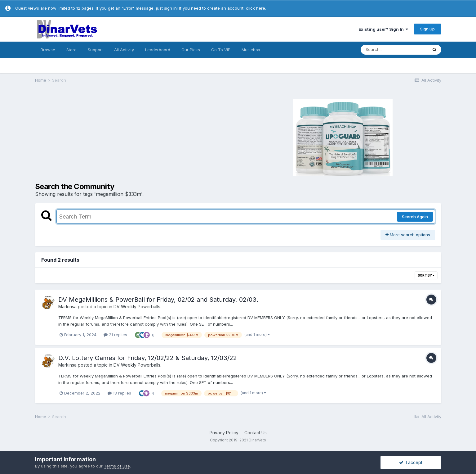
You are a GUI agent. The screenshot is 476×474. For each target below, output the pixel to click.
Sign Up (427, 29)
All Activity (124, 50)
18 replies (119, 393)
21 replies (115, 335)
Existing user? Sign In (383, 29)
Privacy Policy (224, 433)
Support (95, 50)
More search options (408, 235)
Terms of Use (117, 466)
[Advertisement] (136, 137)
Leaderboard (158, 50)
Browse (48, 50)
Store (71, 50)
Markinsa (67, 307)
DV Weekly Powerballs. (137, 307)
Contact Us (256, 433)
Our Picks (191, 50)
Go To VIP (221, 50)
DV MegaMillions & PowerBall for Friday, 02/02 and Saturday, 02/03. (158, 300)
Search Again (415, 217)
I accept (411, 462)
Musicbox (251, 50)
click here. (256, 8)
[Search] (394, 50)
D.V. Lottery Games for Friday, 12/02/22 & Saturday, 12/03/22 (148, 358)
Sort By (426, 275)
